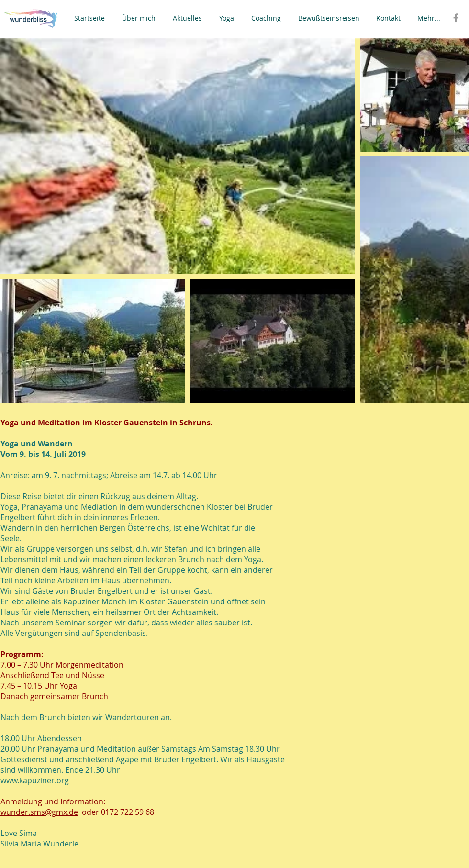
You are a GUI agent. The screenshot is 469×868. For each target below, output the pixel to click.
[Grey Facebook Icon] (456, 18)
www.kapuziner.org (35, 780)
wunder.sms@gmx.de (39, 812)
